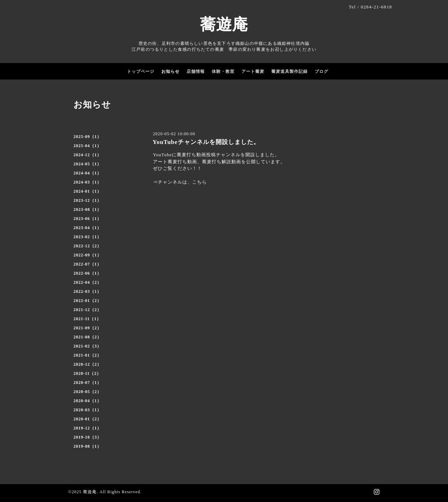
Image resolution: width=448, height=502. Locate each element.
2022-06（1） (87, 273)
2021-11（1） (87, 319)
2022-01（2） (87, 301)
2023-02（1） (87, 237)
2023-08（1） (87, 209)
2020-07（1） (87, 383)
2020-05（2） (87, 392)
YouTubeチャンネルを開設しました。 (206, 142)
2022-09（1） (87, 255)
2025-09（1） (87, 137)
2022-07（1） (87, 264)
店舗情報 (196, 71)
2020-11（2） (87, 373)
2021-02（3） (87, 346)
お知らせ (170, 71)
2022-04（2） (87, 282)
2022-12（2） (87, 246)
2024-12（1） (87, 155)
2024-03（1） (87, 182)
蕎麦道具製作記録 (289, 71)
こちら (199, 182)
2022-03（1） (87, 291)
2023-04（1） (87, 228)
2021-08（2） (87, 337)
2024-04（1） (87, 173)
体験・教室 (223, 71)
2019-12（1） (87, 428)
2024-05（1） (87, 164)
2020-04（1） (87, 401)
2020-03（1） (87, 410)
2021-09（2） (87, 328)
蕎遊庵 (224, 25)
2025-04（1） (87, 146)
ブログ (321, 71)
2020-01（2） (87, 419)
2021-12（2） (87, 310)
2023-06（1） (87, 219)
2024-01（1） (87, 191)
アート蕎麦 (253, 71)
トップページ (141, 71)
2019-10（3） (87, 437)
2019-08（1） (87, 446)
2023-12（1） (87, 200)
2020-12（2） (87, 364)
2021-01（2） (87, 355)
